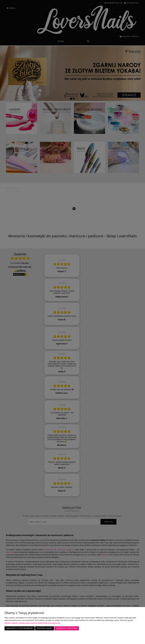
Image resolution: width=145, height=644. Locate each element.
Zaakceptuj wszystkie (67, 628)
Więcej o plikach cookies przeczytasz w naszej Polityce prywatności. (33, 623)
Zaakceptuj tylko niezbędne (20, 628)
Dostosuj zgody (45, 628)
